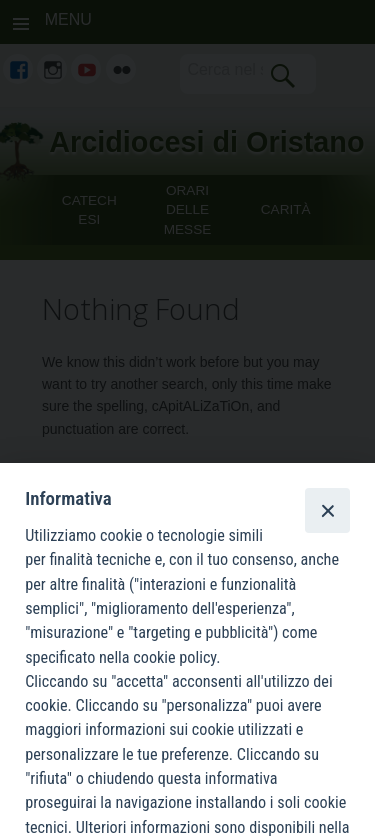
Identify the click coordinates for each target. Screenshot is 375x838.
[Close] (327, 510)
